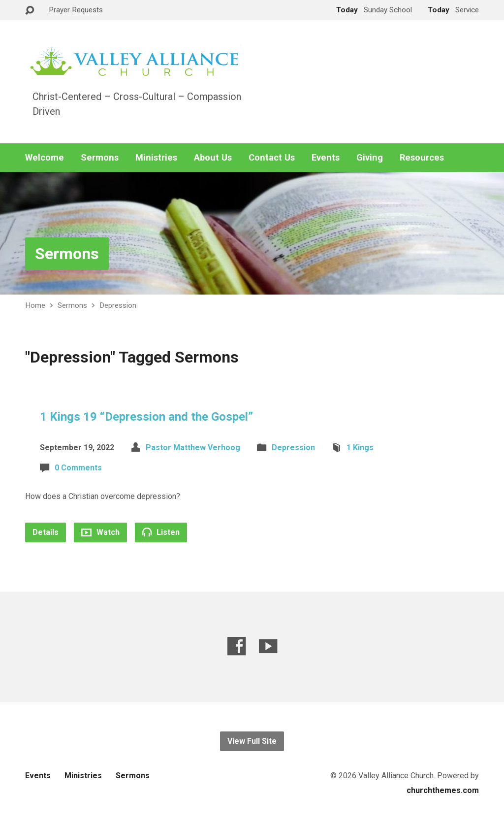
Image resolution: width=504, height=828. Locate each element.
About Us (213, 158)
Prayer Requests (76, 10)
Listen (161, 532)
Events (326, 158)
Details (46, 532)
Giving (370, 158)
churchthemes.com (443, 790)
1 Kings (360, 447)
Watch (100, 532)
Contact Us (272, 158)
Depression (118, 305)
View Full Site (252, 741)
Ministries (156, 158)
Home (35, 305)
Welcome (45, 158)
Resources (422, 158)
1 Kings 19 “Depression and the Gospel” (146, 417)
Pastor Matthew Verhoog (193, 447)
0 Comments (78, 468)
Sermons (100, 158)
